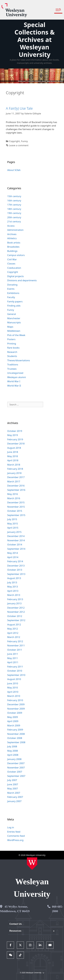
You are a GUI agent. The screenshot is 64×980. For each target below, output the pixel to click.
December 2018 (16, 444)
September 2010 (16, 675)
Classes (11, 264)
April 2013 (13, 591)
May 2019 (13, 435)
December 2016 (16, 486)
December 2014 (16, 536)
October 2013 (15, 570)
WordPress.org (15, 840)
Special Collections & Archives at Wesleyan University (34, 40)
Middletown (14, 331)
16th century (14, 200)
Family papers (15, 301)
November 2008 (16, 734)
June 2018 (13, 452)
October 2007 (15, 772)
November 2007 (16, 768)
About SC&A (14, 170)
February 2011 (15, 667)
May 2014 (13, 553)
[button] (58, 10)
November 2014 (16, 540)
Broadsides (13, 247)
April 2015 (13, 528)
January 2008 (14, 759)
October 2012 (15, 616)
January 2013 (14, 603)
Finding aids (14, 306)
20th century (14, 217)
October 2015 (15, 511)
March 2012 (14, 637)
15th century (14, 196)
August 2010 (14, 679)
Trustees (12, 369)
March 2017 (14, 481)
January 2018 (14, 473)
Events (11, 289)
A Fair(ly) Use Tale (19, 108)
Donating (12, 285)
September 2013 (16, 574)
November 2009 (16, 709)
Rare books (13, 348)
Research (12, 352)
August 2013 (14, 578)
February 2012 (15, 641)
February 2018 (15, 469)
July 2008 (12, 746)
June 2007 (13, 784)
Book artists (14, 243)
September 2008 (16, 742)
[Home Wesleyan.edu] (32, 864)
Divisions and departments (22, 280)
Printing (12, 344)
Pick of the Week (16, 335)
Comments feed (16, 836)
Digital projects (16, 276)
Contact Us (16, 924)
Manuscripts (14, 322)
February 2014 (15, 561)
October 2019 (15, 431)
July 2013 (12, 582)
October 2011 (15, 650)
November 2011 (16, 645)
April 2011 (13, 662)
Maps (10, 327)
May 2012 (13, 629)
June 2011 (13, 654)
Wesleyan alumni (17, 377)
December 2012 (16, 608)
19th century (14, 213)
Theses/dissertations (19, 360)
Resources (15, 931)
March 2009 (14, 725)
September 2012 (16, 620)
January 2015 (14, 532)
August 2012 (14, 624)
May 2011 (13, 658)
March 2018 (14, 465)
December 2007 (16, 763)
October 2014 (15, 544)
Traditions (13, 364)
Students (12, 356)
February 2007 (15, 797)
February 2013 (15, 599)
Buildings (12, 251)
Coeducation (14, 268)
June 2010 (13, 683)
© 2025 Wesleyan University (32, 973)
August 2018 (14, 448)
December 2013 (16, 566)
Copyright (14, 141)
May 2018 (13, 456)
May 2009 (13, 717)
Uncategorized (15, 373)
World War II (14, 386)
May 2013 (13, 587)
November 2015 (16, 507)
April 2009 (13, 721)
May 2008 (13, 751)
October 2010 (15, 671)
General (12, 314)
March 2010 (14, 696)
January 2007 (14, 801)
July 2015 (12, 519)
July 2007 (12, 780)
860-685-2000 (57, 909)
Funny (24, 141)
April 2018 (13, 460)
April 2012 (13, 633)
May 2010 (13, 688)
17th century (14, 205)
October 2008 (15, 738)
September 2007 (16, 776)
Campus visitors (16, 255)
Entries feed (14, 832)
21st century (14, 221)
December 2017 (16, 477)
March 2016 (14, 498)
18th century (14, 209)
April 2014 (13, 557)
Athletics (12, 238)
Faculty (11, 297)
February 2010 (15, 700)
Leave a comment (19, 145)
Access (11, 226)
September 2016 (16, 490)
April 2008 (13, 755)
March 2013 (14, 595)
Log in (11, 827)
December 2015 (16, 502)
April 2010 (13, 692)
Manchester (14, 318)
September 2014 (16, 549)
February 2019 (15, 439)
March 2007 (14, 793)
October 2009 (15, 713)
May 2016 (13, 494)
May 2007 (13, 788)
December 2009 (16, 704)
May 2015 (13, 524)
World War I (14, 381)
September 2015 (16, 515)
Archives (12, 234)
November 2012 (16, 612)
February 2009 (15, 730)
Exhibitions (13, 293)
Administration (15, 230)
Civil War (12, 259)
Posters (11, 339)
